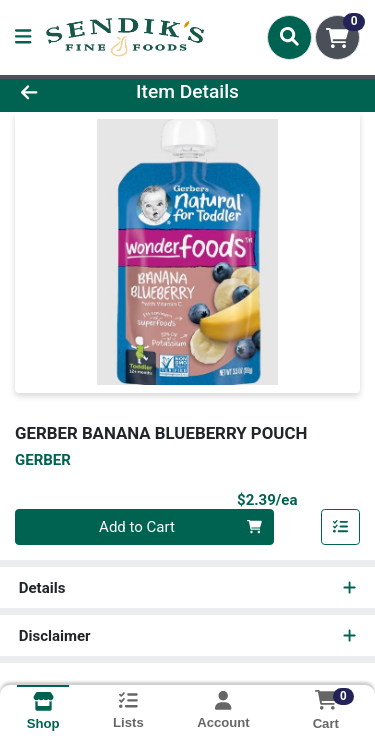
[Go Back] (58, 92)
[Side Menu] (23, 37)
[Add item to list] (341, 527)
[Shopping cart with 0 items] (337, 37)
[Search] (289, 37)
